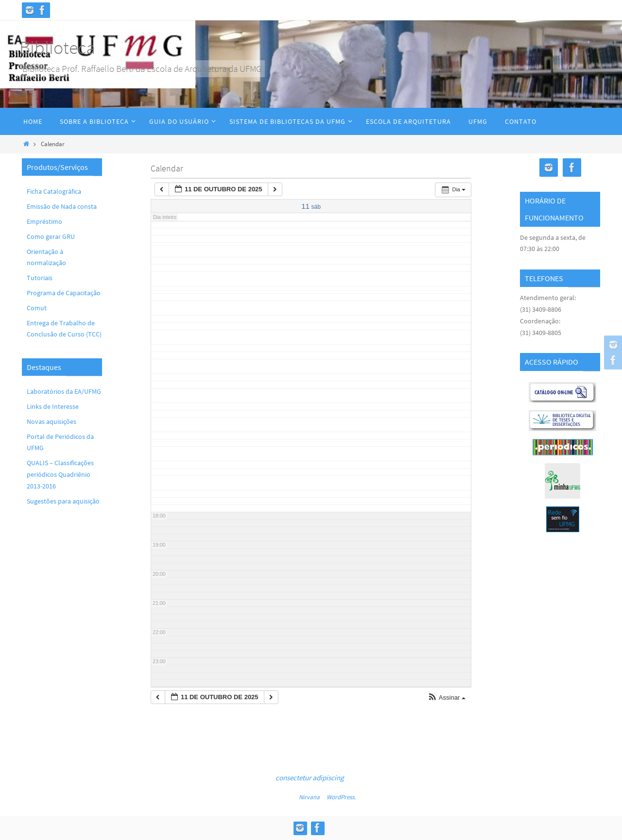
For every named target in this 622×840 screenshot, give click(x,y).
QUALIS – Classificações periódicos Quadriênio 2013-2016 (60, 474)
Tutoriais (40, 278)
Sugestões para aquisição (63, 501)
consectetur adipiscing (310, 778)
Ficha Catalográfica (54, 191)
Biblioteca (57, 47)
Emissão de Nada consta (62, 206)
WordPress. (341, 797)
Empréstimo (44, 221)
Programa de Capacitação (64, 293)
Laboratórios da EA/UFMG (64, 391)
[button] (447, 698)
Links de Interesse (53, 406)
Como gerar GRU (51, 236)
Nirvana (309, 797)
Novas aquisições (52, 421)
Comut (37, 308)
